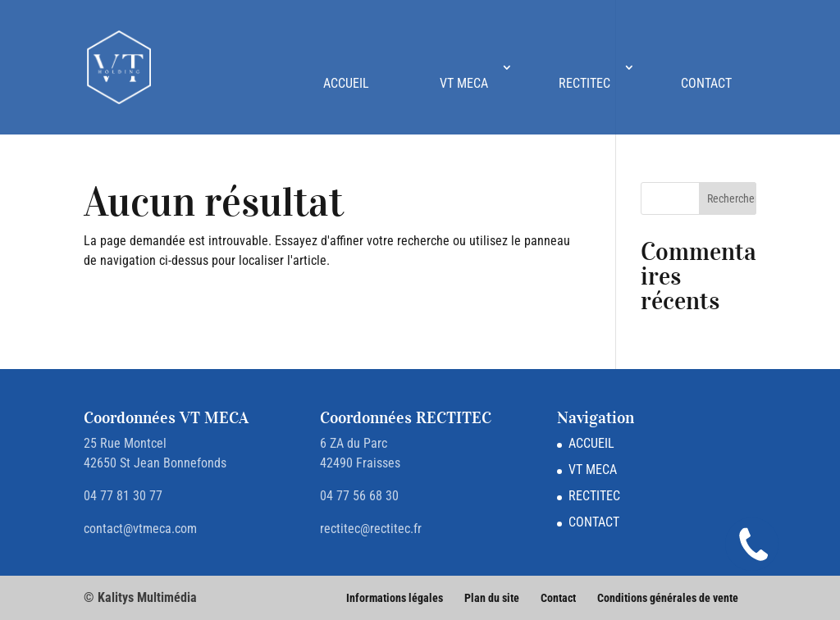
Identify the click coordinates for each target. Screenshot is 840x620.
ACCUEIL (346, 83)
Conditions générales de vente (668, 598)
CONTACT (706, 83)
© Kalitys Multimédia (140, 597)
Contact (558, 598)
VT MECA (464, 83)
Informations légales (395, 598)
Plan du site (492, 598)
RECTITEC (584, 83)
